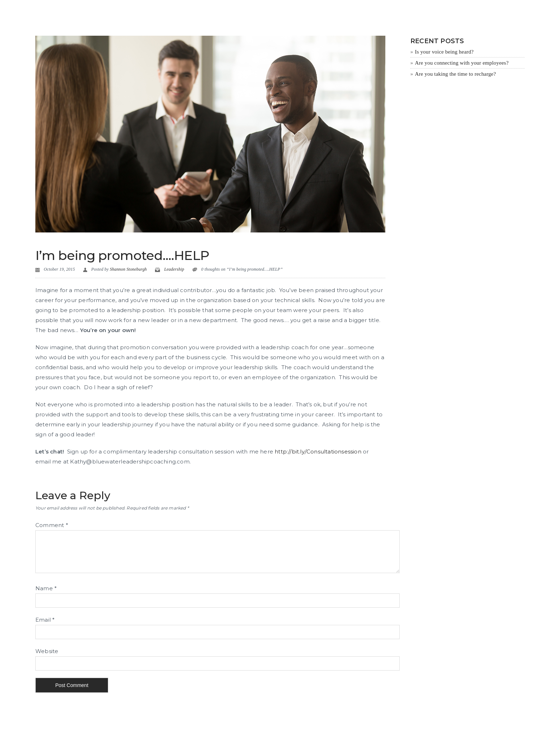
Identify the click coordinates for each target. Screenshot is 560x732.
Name (46, 588)
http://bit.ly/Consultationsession (318, 452)
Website (47, 651)
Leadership (174, 269)
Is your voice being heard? (444, 52)
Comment (52, 525)
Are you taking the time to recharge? (456, 74)
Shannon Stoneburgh (129, 269)
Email (45, 620)
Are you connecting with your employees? (462, 63)
